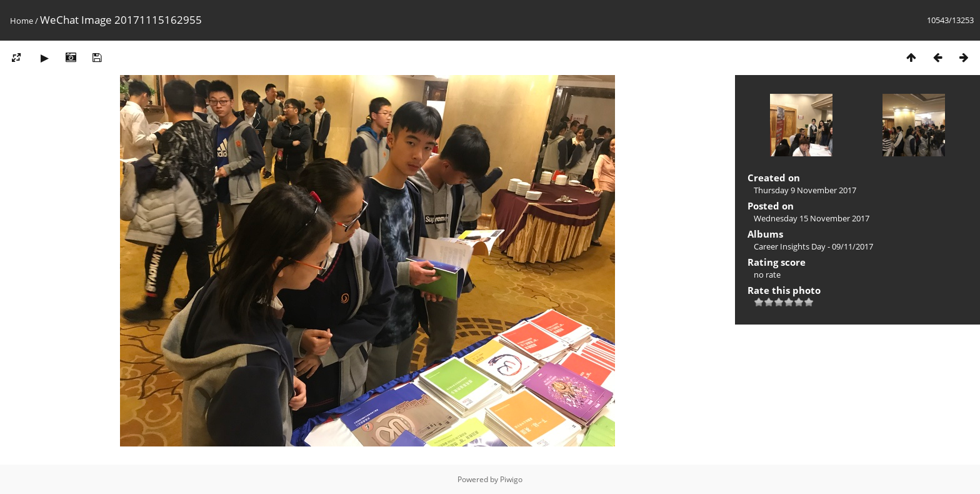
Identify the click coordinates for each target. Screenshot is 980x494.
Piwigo (511, 479)
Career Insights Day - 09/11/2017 (813, 246)
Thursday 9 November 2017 (805, 190)
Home (22, 21)
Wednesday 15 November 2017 (812, 218)
